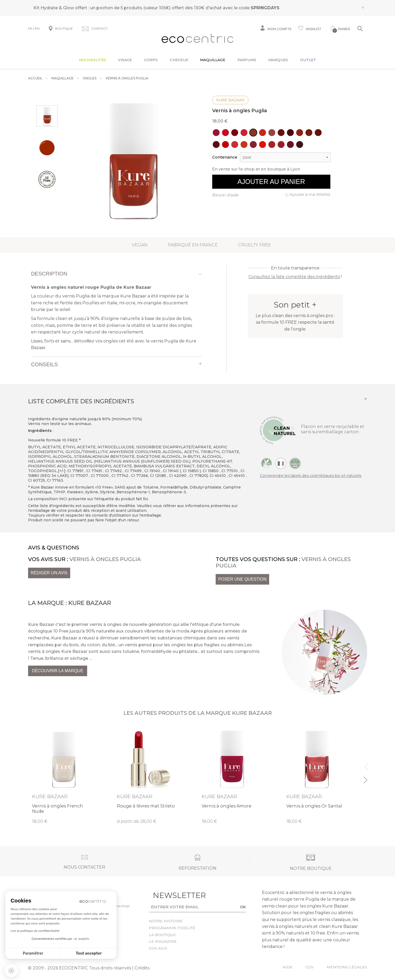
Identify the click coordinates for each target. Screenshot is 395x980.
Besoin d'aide (225, 195)
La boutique (162, 935)
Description (49, 274)
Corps (151, 60)
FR (30, 28)
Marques (278, 60)
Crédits (142, 968)
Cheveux (179, 60)
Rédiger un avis (49, 573)
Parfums (247, 60)
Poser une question (242, 579)
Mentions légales (347, 967)
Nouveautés (92, 60)
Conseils (44, 364)
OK (243, 907)
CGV (310, 967)
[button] (11, 971)
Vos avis (158, 948)
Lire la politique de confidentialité (35, 931)
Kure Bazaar (230, 100)
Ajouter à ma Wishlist (310, 194)
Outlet (308, 60)
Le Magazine (163, 941)
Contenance (225, 157)
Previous (365, 764)
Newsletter (171, 895)
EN (37, 28)
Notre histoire (166, 921)
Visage (125, 60)
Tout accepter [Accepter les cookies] (89, 953)
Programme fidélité (172, 928)
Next (365, 778)
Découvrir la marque (58, 671)
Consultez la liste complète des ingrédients (294, 277)
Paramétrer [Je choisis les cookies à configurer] (33, 953)
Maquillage (213, 60)
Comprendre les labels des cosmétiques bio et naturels (311, 476)
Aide (288, 967)
